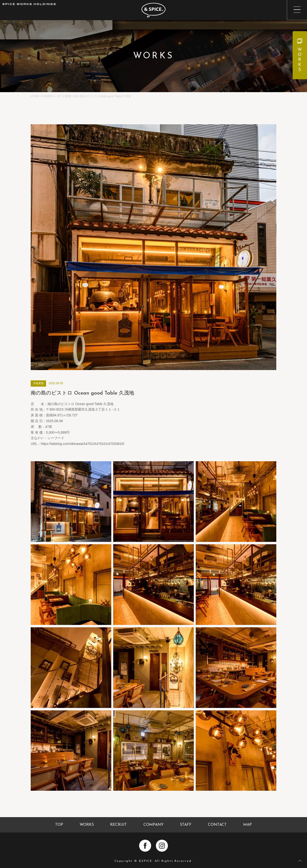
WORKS (87, 825)
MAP (248, 825)
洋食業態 (38, 383)
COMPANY (153, 825)
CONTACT (217, 825)
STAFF (186, 825)
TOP (59, 825)
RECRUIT (118, 825)
